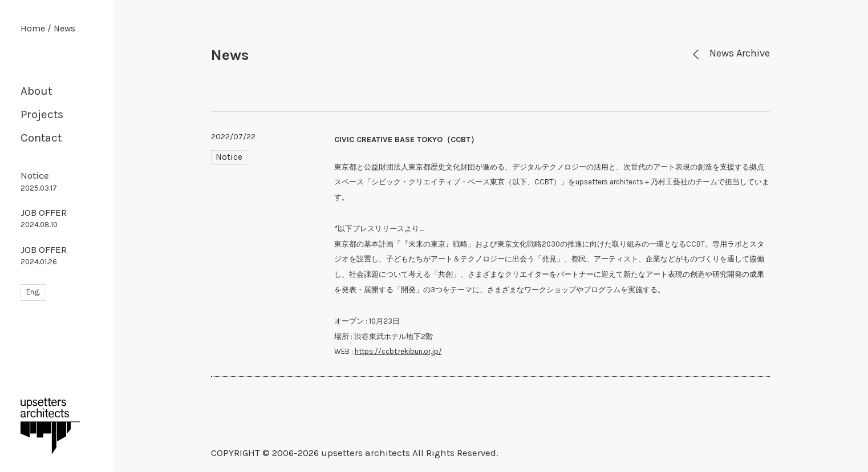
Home (33, 29)
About (36, 91)
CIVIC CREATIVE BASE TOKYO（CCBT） (406, 140)
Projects (42, 114)
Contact (41, 138)
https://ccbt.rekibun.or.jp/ (398, 351)
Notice (39, 181)
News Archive (730, 53)
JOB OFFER (44, 218)
